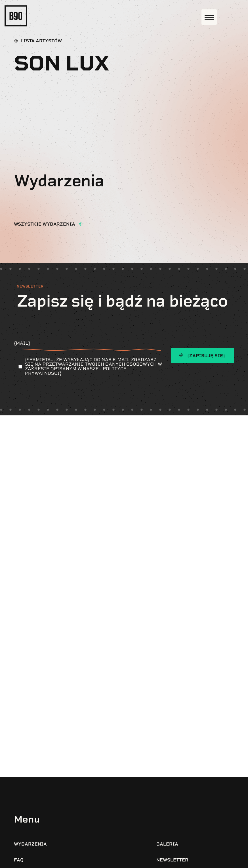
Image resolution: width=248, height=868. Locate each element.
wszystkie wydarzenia (45, 224)
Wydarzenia (30, 844)
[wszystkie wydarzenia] (81, 224)
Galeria (167, 844)
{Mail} (81, 345)
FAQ (19, 860)
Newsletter (172, 860)
